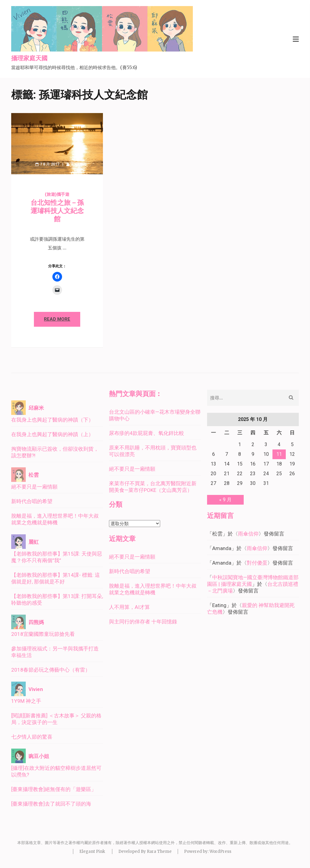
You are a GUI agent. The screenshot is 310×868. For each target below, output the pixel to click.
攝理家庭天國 (29, 58)
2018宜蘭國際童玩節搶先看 (43, 634)
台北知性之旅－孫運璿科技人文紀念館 (57, 211)
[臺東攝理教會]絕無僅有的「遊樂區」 (54, 789)
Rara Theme (159, 851)
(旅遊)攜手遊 (57, 194)
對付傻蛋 (257, 563)
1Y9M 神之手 (26, 701)
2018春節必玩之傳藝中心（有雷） (51, 670)
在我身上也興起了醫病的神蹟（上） (52, 434)
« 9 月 (225, 500)
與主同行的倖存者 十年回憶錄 (143, 622)
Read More (57, 319)
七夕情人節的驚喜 (32, 737)
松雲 (75, 164)
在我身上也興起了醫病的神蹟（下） (52, 420)
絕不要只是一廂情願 (34, 487)
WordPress (220, 851)
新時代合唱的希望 (32, 501)
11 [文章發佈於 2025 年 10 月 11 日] (279, 454)
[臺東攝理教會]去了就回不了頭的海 (51, 804)
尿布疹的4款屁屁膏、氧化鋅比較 (147, 433)
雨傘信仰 (248, 534)
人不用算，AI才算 (129, 607)
